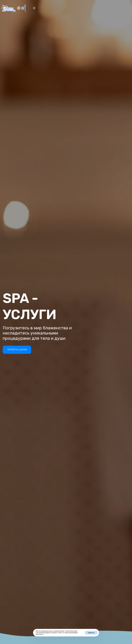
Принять (91, 633)
